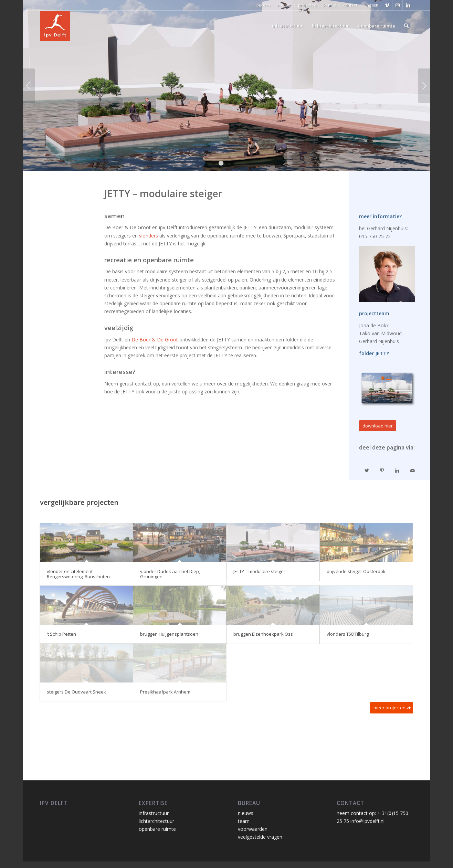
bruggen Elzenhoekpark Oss (263, 634)
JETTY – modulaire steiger (259, 571)
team (244, 821)
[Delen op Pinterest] (382, 470)
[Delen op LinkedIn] (397, 470)
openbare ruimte (157, 829)
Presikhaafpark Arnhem (165, 692)
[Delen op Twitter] (367, 470)
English (371, 5)
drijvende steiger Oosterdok (356, 571)
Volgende (424, 86)
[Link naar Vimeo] (387, 5)
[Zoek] (406, 26)
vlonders (149, 236)
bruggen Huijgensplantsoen (169, 634)
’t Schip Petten (61, 634)
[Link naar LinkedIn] (408, 5)
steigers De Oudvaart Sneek (76, 692)
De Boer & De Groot (155, 340)
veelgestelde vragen (260, 837)
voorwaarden (253, 829)
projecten (307, 5)
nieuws (284, 5)
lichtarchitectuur (156, 821)
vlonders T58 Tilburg (348, 634)
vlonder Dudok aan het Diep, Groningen (170, 574)
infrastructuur (154, 813)
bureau (263, 5)
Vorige (29, 86)
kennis (330, 5)
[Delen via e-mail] (412, 470)
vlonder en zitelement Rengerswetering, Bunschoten (78, 574)
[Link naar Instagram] (397, 5)
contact (350, 5)
